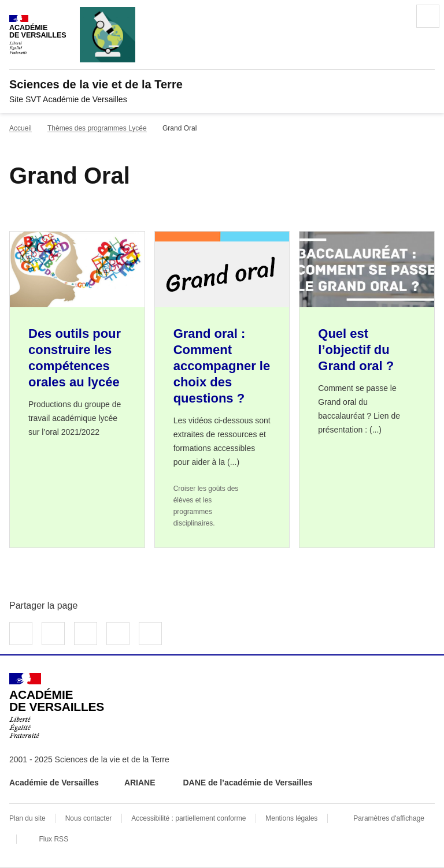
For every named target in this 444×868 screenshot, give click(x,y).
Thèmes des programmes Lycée (97, 128)
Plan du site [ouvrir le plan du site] (27, 818)
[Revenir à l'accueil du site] (57, 706)
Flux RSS (53, 839)
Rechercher (395, 16)
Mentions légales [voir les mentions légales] (291, 818)
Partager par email (118, 634)
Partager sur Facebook (21, 634)
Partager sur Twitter (53, 634)
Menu (428, 16)
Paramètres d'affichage (389, 818)
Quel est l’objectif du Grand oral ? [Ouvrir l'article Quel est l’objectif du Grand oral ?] (356, 350)
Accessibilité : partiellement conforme (188, 818)
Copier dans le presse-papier (150, 634)
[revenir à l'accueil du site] (222, 84)
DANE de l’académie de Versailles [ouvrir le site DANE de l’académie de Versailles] (247, 783)
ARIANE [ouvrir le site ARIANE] (141, 783)
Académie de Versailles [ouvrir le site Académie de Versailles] (54, 783)
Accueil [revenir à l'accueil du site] (21, 128)
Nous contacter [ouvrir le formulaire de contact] (89, 818)
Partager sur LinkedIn (86, 634)
